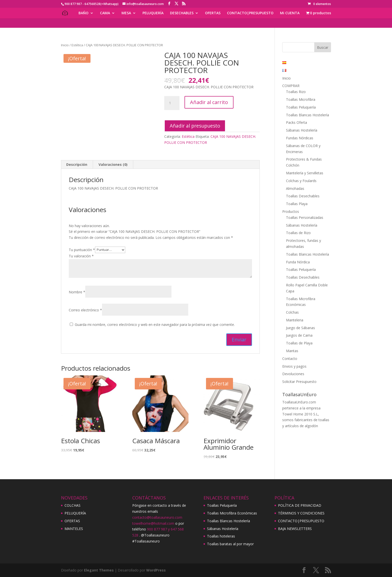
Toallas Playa (297, 204)
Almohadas (295, 188)
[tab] (77, 165)
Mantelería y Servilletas (305, 173)
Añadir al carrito (209, 102)
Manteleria (295, 320)
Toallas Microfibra (301, 99)
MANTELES (74, 529)
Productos (291, 211)
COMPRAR (291, 86)
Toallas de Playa (299, 343)
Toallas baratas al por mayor (230, 544)
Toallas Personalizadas (305, 217)
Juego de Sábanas (300, 328)
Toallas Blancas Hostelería (307, 115)
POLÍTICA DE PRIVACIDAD (300, 505)
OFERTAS (213, 13)
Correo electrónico (85, 310)
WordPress (156, 570)
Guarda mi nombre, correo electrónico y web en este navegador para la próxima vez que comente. (155, 325)
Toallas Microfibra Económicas (232, 513)
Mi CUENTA (290, 13)
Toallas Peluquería (301, 107)
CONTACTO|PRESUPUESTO (250, 13)
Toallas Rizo (296, 92)
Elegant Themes (99, 570)
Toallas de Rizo (298, 233)
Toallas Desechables (303, 196)
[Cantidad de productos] (172, 103)
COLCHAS (72, 505)
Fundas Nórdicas (300, 138)
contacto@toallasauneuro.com (157, 517)
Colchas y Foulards (301, 181)
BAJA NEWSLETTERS (295, 529)
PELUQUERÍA (153, 13)
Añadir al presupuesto (195, 126)
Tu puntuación (82, 249)
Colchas (292, 312)
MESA (126, 13)
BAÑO (83, 13)
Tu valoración (81, 256)
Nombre (77, 292)
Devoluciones (293, 374)
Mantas (292, 351)
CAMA (105, 13)
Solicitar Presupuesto (299, 382)
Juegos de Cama (299, 335)
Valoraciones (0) (113, 164)
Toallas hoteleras (221, 536)
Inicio (65, 45)
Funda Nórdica (298, 262)
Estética (77, 45)
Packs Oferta (296, 122)
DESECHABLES (182, 13)
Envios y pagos (294, 366)
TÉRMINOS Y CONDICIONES (301, 513)
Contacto (290, 359)
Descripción (77, 164)
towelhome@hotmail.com (153, 523)
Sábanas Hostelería (302, 130)
